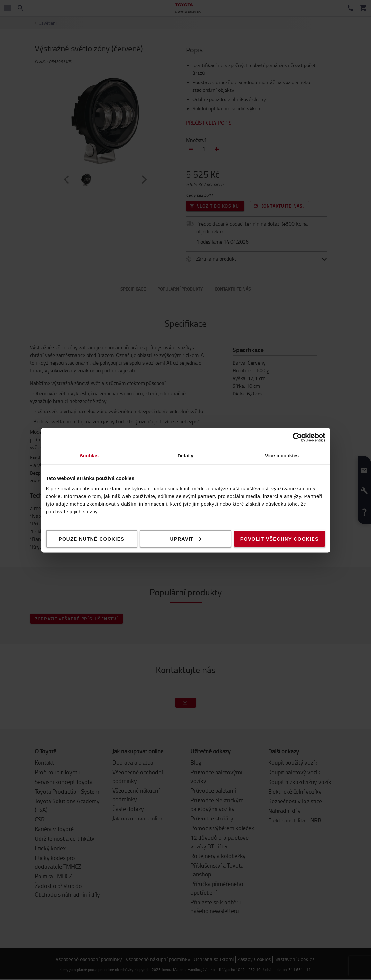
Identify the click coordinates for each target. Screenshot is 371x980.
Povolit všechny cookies (279, 538)
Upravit (186, 538)
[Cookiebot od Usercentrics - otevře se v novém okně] (297, 437)
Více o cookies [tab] (282, 455)
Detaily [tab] (186, 455)
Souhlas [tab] (89, 455)
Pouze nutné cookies (92, 538)
